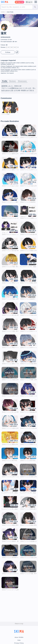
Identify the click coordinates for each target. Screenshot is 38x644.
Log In (29, 2)
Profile (5, 81)
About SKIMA (19, 637)
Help (19, 640)
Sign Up (20, 2)
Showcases (22, 81)
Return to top (19, 624)
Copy (17, 52)
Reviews (13, 81)
